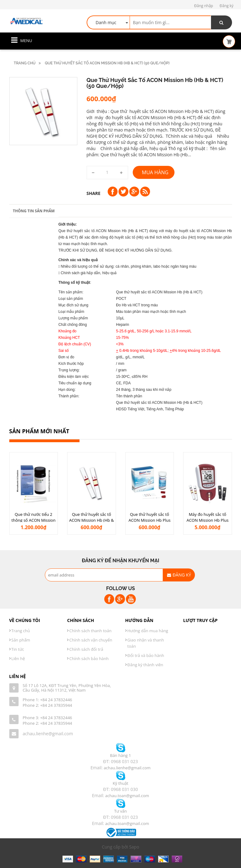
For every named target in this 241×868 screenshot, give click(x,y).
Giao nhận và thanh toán (146, 643)
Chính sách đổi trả (86, 649)
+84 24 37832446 (56, 700)
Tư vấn (120, 811)
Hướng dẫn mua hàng (148, 631)
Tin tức (18, 649)
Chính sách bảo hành (89, 659)
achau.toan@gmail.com (127, 796)
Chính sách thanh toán (90, 631)
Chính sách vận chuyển (91, 640)
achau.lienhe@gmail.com (48, 734)
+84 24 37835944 (56, 705)
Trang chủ (25, 63)
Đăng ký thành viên (145, 665)
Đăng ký (227, 6)
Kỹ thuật (120, 783)
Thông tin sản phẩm (34, 211)
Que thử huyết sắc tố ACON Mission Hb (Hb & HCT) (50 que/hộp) (91, 520)
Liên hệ (18, 659)
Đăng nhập (204, 6)
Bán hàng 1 (120, 755)
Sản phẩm (21, 640)
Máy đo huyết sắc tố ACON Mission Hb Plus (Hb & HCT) (208, 520)
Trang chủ (21, 631)
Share (94, 193)
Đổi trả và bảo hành (146, 655)
